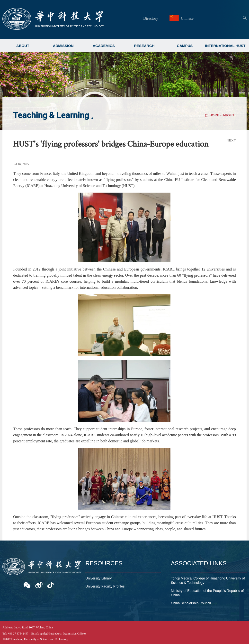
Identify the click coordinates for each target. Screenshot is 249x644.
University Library (98, 578)
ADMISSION (63, 46)
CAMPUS (185, 46)
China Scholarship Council (191, 603)
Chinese (182, 18)
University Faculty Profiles (105, 586)
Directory (151, 18)
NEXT (231, 140)
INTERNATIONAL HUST (225, 46)
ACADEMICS (104, 46)
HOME (214, 115)
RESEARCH (144, 46)
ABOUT (23, 46)
